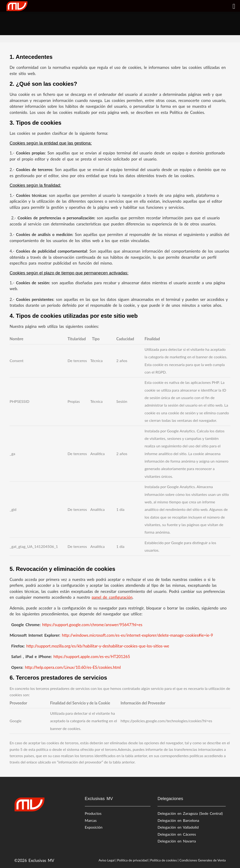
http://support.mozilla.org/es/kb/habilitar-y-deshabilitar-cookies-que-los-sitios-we (99, 646)
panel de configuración (112, 597)
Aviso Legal (107, 860)
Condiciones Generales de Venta (202, 860)
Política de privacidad (132, 860)
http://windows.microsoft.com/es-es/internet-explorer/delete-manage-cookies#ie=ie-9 (138, 635)
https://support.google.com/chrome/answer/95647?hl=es (93, 625)
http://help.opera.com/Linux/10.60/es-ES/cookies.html (74, 667)
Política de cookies (164, 860)
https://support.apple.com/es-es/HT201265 (92, 657)
